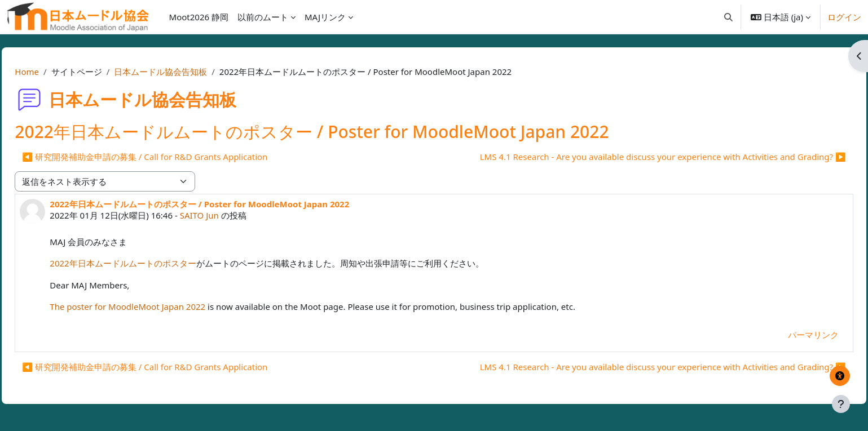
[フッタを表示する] (841, 404)
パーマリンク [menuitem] (788, 335)
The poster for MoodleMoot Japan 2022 (153, 306)
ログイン (844, 17)
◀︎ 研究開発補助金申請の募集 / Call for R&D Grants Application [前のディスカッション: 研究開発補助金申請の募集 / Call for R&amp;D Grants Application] (170, 157)
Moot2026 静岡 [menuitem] (199, 17)
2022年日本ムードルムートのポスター (148, 263)
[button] (728, 17)
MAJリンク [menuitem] (325, 17)
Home (52, 72)
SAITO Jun (224, 215)
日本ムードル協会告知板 (186, 72)
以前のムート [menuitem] (263, 17)
